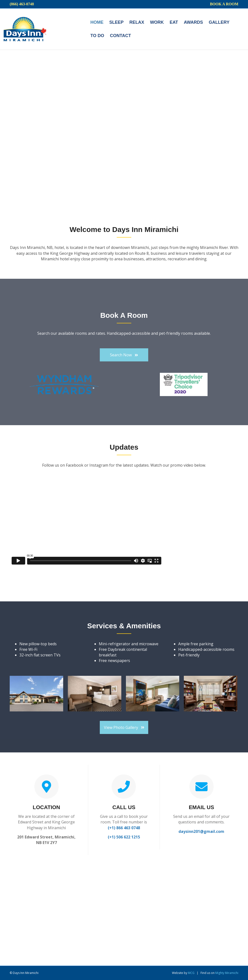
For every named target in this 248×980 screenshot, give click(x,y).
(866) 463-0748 (22, 4)
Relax (137, 22)
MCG (191, 973)
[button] (124, 355)
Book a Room (224, 4)
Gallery (219, 22)
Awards (193, 22)
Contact (120, 36)
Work (157, 22)
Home (97, 22)
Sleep (116, 22)
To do (97, 36)
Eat (174, 22)
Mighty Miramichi (227, 973)
